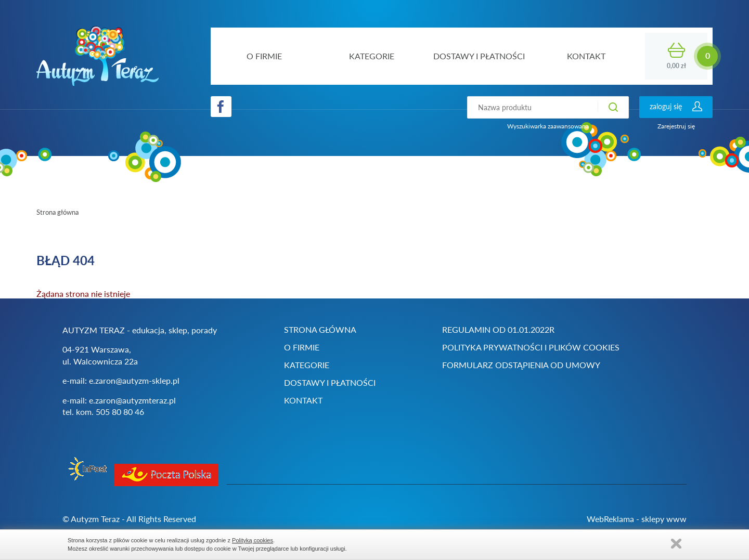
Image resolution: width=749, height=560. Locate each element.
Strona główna (57, 212)
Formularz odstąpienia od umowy (521, 365)
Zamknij (676, 544)
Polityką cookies (253, 540)
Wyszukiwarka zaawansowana (548, 126)
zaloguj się (666, 106)
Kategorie (307, 365)
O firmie (302, 347)
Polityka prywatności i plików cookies (531, 347)
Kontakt (303, 400)
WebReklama (610, 519)
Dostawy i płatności (330, 382)
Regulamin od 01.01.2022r (498, 329)
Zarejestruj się (676, 126)
